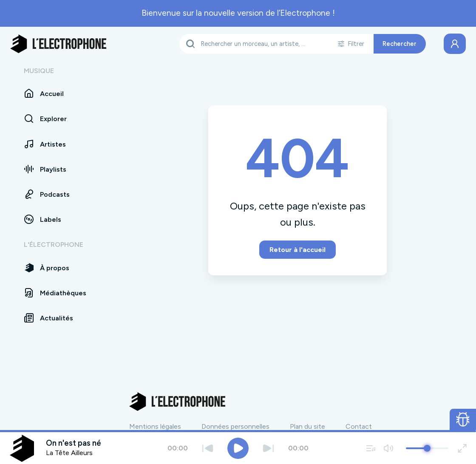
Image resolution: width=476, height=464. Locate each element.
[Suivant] (268, 448)
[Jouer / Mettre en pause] (238, 448)
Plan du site (307, 426)
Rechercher (399, 44)
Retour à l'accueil (297, 250)
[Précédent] (208, 448)
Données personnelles (235, 426)
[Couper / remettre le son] (388, 448)
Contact (359, 426)
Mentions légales (155, 426)
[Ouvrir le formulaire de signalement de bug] (463, 419)
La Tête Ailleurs (69, 453)
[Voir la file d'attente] (371, 448)
